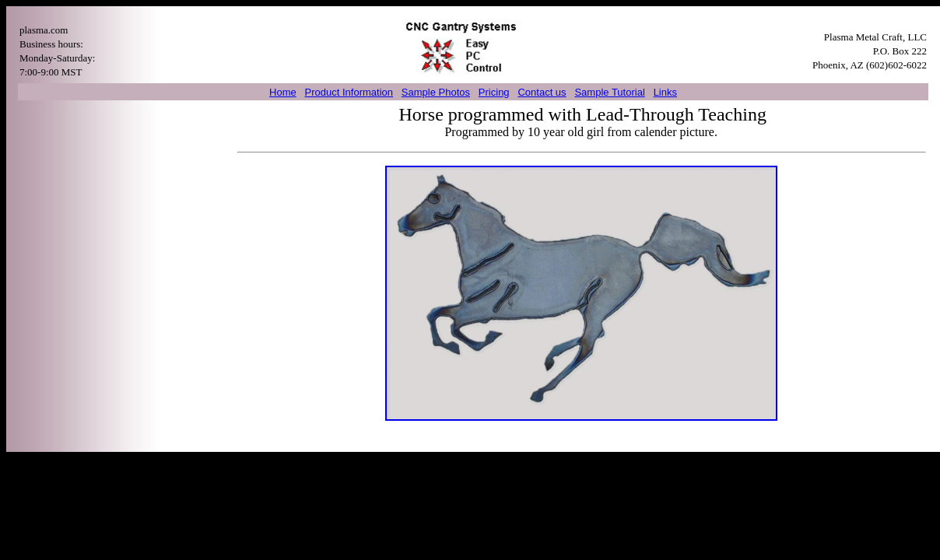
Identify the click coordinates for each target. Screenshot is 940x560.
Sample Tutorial (609, 92)
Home (283, 92)
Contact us (542, 92)
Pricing (494, 92)
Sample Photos (436, 92)
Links (665, 92)
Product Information (349, 92)
